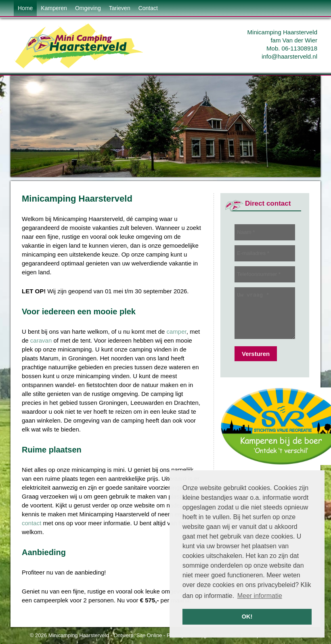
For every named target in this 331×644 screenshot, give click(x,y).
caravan (41, 340)
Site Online (149, 635)
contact (31, 523)
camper (177, 331)
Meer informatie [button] (260, 596)
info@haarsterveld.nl (289, 56)
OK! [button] (247, 617)
